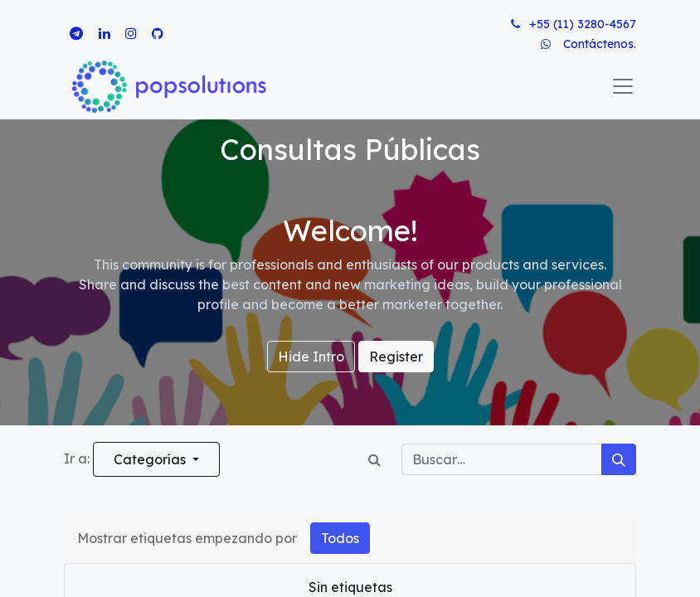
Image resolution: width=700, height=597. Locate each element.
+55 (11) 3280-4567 (583, 24)
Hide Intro (311, 357)
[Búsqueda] (619, 459)
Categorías (151, 459)
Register (396, 357)
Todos (340, 538)
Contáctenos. (600, 44)
